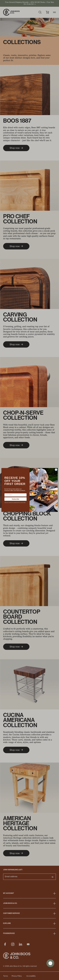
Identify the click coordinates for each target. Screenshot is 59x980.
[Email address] (15, 495)
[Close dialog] (56, 470)
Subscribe (15, 499)
